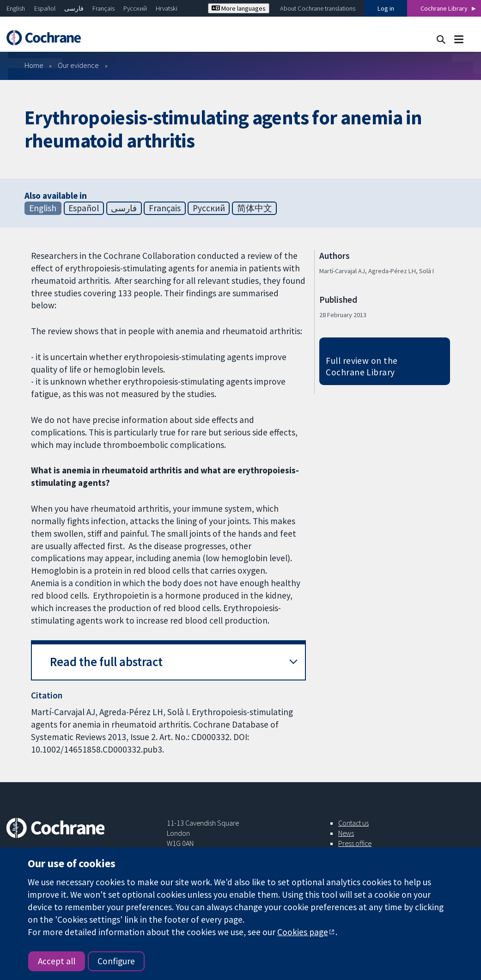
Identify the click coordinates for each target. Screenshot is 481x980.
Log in (386, 8)
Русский (135, 8)
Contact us (353, 823)
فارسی (74, 8)
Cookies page (303, 932)
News (346, 833)
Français (104, 8)
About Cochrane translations (318, 8)
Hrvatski (167, 8)
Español (45, 8)
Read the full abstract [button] (106, 662)
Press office (355, 843)
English (16, 8)
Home (34, 65)
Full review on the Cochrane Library (362, 366)
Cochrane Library (444, 8)
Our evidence (78, 65)
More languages (239, 8)
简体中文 (255, 208)
